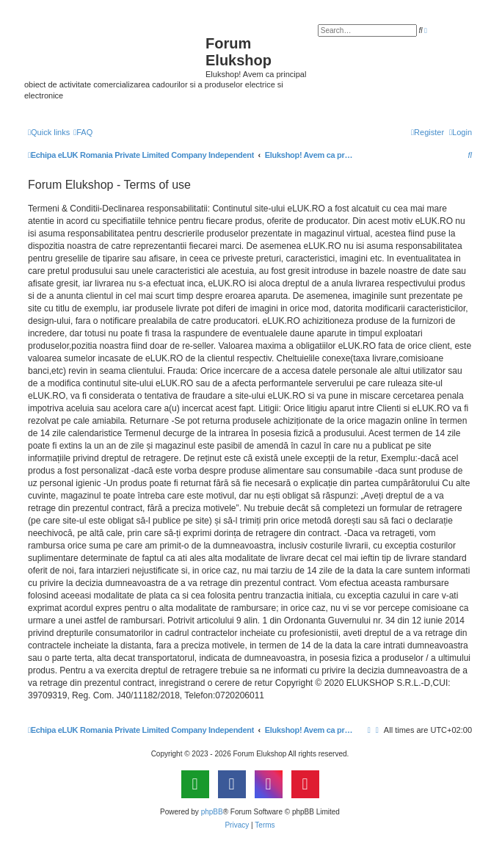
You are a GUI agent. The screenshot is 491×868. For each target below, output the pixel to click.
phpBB (212, 812)
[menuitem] (83, 132)
